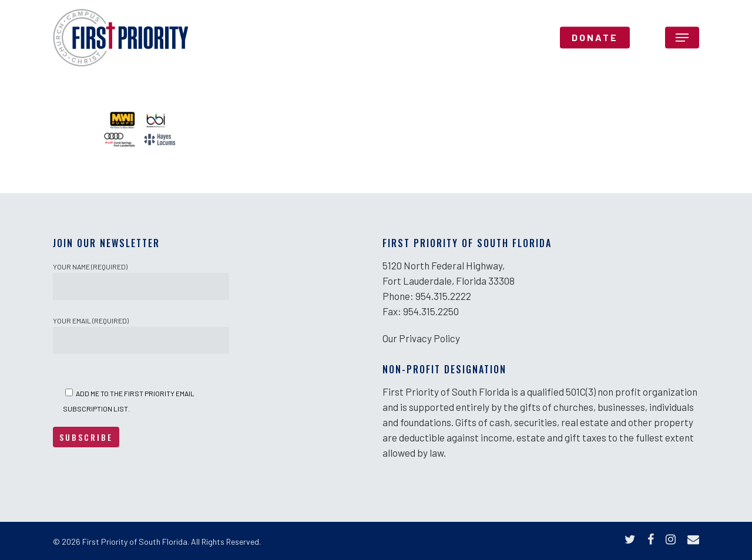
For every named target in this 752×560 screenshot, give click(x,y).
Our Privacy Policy (421, 338)
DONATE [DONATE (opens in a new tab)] (595, 43)
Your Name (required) (141, 281)
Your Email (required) (141, 335)
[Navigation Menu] (682, 43)
